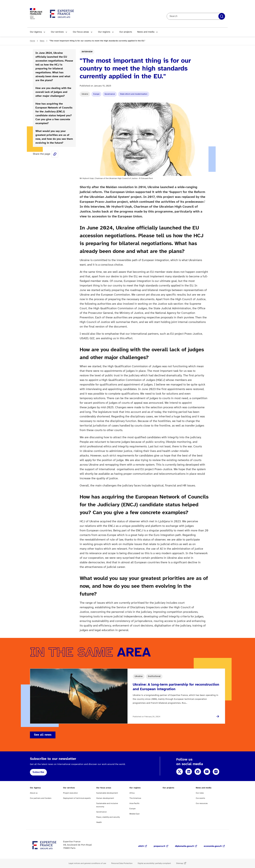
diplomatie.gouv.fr (185, 846)
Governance (110, 94)
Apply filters (222, 16)
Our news (200, 793)
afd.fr (141, 846)
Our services (57, 32)
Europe (96, 94)
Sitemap (180, 863)
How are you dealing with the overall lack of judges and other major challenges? (53, 92)
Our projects (126, 32)
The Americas (135, 798)
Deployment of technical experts (77, 798)
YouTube (207, 772)
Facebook (198, 772)
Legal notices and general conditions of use (87, 863)
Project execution (70, 793)
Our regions (104, 32)
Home (32, 41)
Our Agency (36, 32)
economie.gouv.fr (213, 846)
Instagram (216, 772)
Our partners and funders (41, 798)
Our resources (202, 803)
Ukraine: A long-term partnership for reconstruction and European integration (176, 687)
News (42, 41)
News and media (146, 32)
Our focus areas (81, 32)
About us (34, 793)
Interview (87, 52)
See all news (43, 735)
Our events (200, 798)
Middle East (134, 814)
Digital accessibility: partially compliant (154, 863)
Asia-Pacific (134, 803)
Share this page (55, 154)
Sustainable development (107, 793)
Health (99, 822)
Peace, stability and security (108, 817)
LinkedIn (189, 772)
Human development (105, 798)
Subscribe (38, 772)
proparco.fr (159, 846)
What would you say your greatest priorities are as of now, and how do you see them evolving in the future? (54, 137)
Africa (132, 793)
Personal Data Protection (122, 863)
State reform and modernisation (134, 94)
